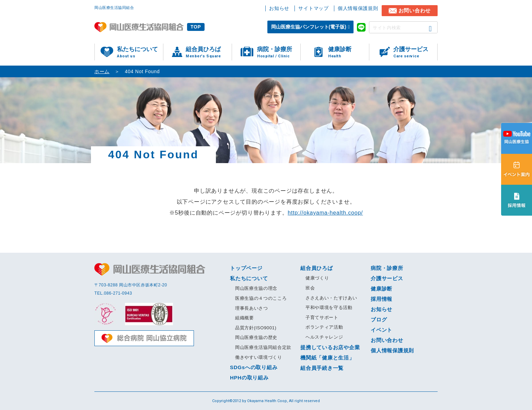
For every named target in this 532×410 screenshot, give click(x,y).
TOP (196, 27)
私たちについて (140, 52)
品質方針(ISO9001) (256, 328)
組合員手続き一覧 (322, 368)
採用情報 (381, 299)
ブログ (379, 320)
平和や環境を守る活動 (329, 307)
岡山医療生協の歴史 (256, 337)
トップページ (246, 268)
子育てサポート (322, 317)
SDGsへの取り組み (254, 367)
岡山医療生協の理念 (256, 288)
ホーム (102, 71)
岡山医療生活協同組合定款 (263, 347)
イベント (381, 330)
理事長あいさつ (252, 308)
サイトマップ (313, 8)
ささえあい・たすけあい (331, 298)
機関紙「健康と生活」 (327, 358)
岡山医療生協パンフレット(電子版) (309, 27)
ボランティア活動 (324, 327)
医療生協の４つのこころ (261, 298)
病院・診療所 (279, 52)
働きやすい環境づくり (259, 357)
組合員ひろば (209, 52)
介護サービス (415, 52)
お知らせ (279, 8)
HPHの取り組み (249, 378)
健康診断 (349, 52)
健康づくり (317, 278)
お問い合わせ (415, 10)
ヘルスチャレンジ (324, 337)
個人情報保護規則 (358, 8)
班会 (310, 288)
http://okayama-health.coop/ (325, 213)
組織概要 (245, 318)
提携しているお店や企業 (330, 347)
